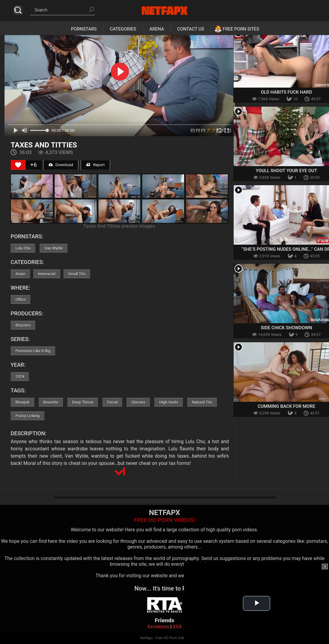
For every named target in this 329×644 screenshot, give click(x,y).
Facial (112, 402)
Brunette (51, 402)
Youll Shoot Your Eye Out (286, 171)
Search (18, 10)
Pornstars (84, 29)
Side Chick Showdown (286, 328)
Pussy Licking (27, 416)
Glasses (138, 402)
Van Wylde (54, 248)
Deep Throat (83, 402)
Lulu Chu (23, 248)
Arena (157, 29)
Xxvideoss (158, 627)
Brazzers (23, 325)
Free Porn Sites (241, 29)
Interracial (47, 274)
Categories (123, 29)
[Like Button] (18, 165)
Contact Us (191, 29)
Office (21, 299)
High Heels (169, 402)
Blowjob (22, 402)
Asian (20, 274)
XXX (177, 627)
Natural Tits (202, 402)
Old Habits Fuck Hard (286, 92)
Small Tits (77, 274)
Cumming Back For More (287, 406)
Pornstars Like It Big (33, 351)
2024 (20, 377)
